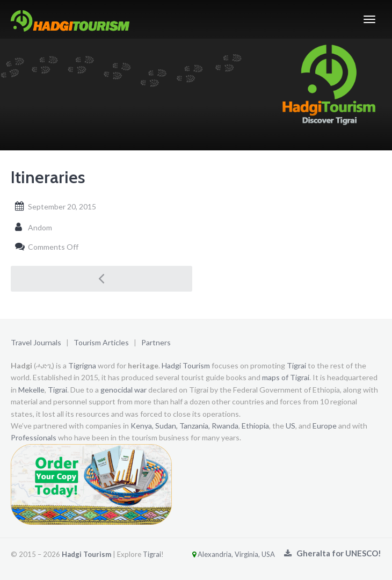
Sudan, (166, 426)
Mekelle (31, 390)
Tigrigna (82, 365)
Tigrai (296, 365)
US (291, 426)
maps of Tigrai (286, 377)
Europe (325, 426)
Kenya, (142, 426)
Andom (40, 227)
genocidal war (124, 390)
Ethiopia (255, 426)
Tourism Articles (101, 342)
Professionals (34, 437)
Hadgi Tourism (186, 365)
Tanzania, (195, 426)
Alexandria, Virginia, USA (220, 554)
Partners (156, 342)
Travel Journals (36, 342)
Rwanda (225, 426)
